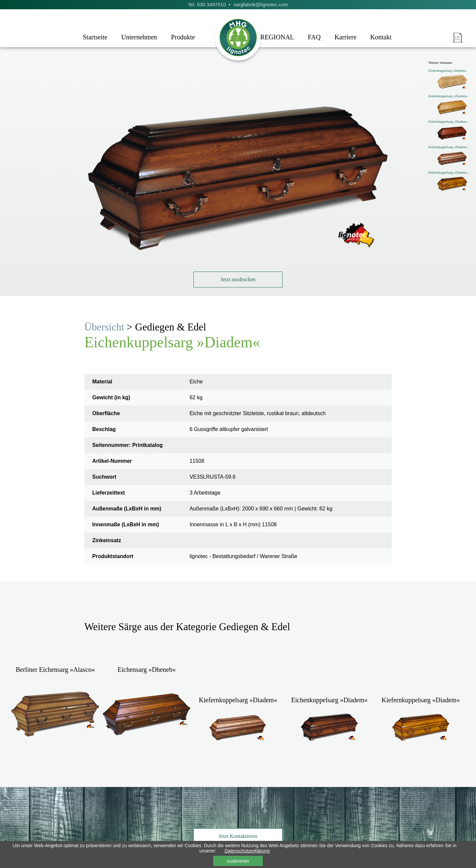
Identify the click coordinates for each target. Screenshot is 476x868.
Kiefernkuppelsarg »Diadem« (448, 96)
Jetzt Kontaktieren (238, 836)
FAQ (314, 37)
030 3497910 (212, 4)
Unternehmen (139, 37)
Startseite (95, 37)
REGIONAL (277, 37)
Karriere (346, 37)
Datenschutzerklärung (247, 851)
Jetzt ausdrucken (238, 279)
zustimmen (238, 861)
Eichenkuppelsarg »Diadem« (448, 71)
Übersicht (104, 327)
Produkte (183, 37)
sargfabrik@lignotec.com (261, 4)
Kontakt (381, 37)
